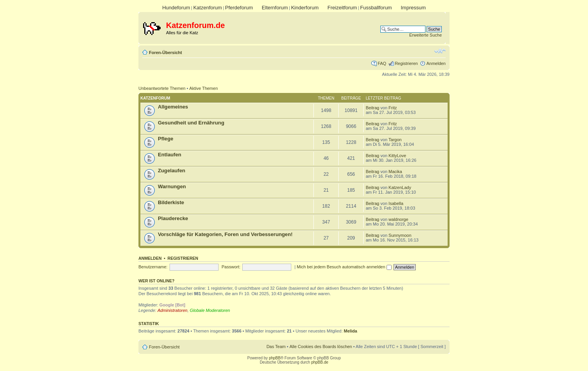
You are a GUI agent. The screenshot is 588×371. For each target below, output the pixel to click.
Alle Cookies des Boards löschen (321, 346)
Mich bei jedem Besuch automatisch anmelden (344, 267)
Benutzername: (153, 267)
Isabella (396, 203)
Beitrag (372, 108)
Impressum (413, 8)
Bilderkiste (171, 202)
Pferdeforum (239, 8)
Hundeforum (176, 8)
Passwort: (231, 267)
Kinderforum (305, 8)
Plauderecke (173, 218)
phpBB (275, 358)
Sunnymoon (400, 235)
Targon (395, 140)
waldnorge (398, 219)
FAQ (382, 63)
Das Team (276, 346)
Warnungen (172, 186)
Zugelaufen (171, 171)
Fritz (393, 108)
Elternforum (275, 8)
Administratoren (172, 310)
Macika (395, 171)
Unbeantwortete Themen (162, 88)
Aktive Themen (204, 88)
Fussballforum (376, 8)
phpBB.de (320, 362)
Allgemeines (173, 107)
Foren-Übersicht (165, 52)
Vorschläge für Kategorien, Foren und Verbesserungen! (225, 234)
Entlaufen (170, 155)
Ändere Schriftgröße (440, 51)
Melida (350, 331)
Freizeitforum (342, 8)
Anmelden (436, 63)
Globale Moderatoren (210, 310)
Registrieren (406, 63)
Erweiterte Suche (425, 35)
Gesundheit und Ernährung (191, 123)
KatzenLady (400, 187)
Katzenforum (208, 8)
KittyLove (397, 156)
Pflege (166, 139)
